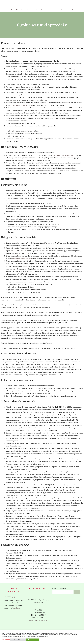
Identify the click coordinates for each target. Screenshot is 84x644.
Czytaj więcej (6, 639)
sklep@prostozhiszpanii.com (22, 105)
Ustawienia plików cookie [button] (18, 640)
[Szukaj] (77, 592)
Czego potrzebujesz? (60, 588)
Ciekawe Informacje (44, 10)
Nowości (64, 10)
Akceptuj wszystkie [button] (33, 640)
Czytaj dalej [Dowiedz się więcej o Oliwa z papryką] (16, 608)
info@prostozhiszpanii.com (38, 620)
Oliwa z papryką (9, 597)
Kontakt (56, 10)
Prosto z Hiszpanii (18, 10)
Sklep (31, 10)
